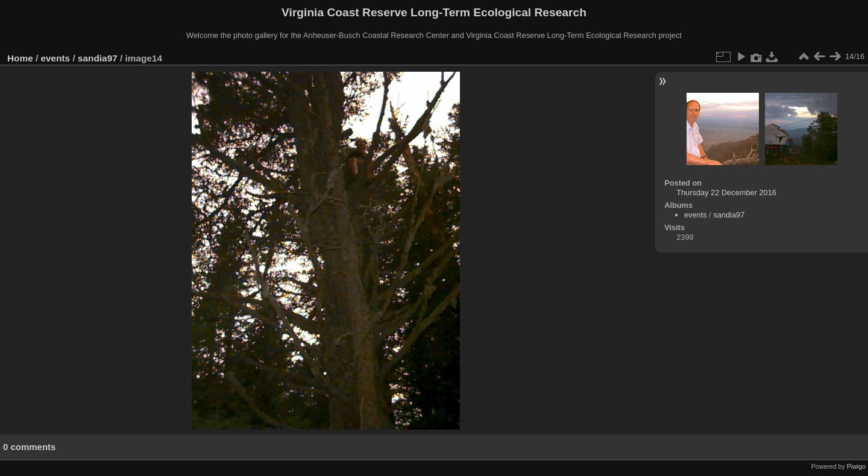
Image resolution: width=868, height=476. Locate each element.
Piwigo (856, 466)
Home (20, 58)
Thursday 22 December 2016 (726, 193)
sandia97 (98, 58)
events (56, 58)
